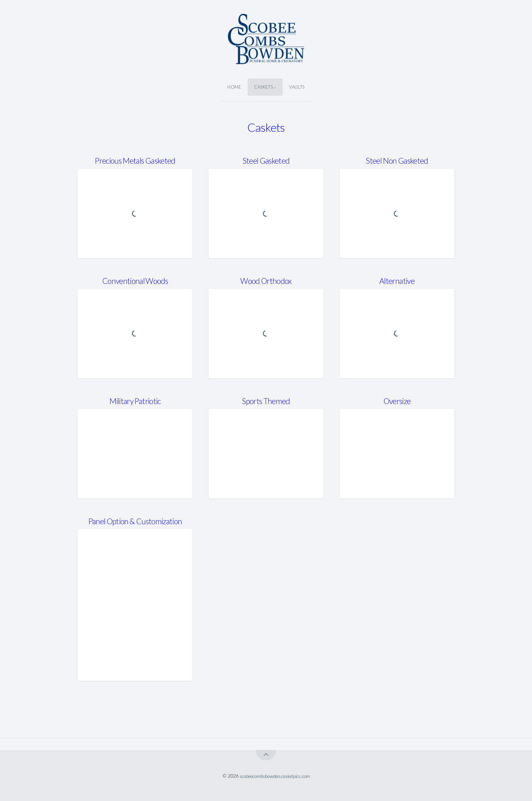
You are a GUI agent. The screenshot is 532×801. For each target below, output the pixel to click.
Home (234, 87)
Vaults (297, 87)
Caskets (263, 87)
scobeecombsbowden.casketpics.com (275, 776)
